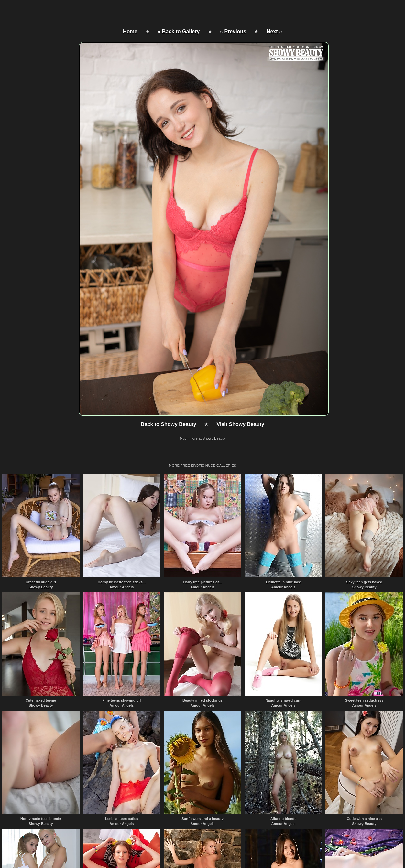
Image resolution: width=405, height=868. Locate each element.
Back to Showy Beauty (169, 424)
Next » (274, 32)
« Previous (233, 32)
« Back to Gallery (179, 32)
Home (130, 32)
